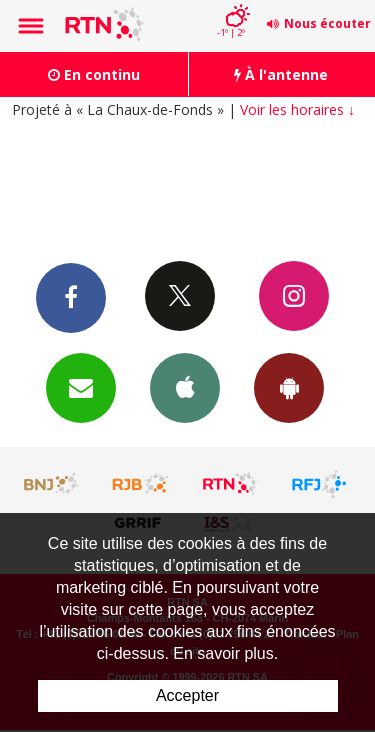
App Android (289, 387)
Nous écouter (327, 23)
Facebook (71, 297)
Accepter (187, 695)
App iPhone (185, 387)
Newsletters (81, 387)
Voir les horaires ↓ (297, 109)
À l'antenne (281, 74)
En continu (94, 74)
